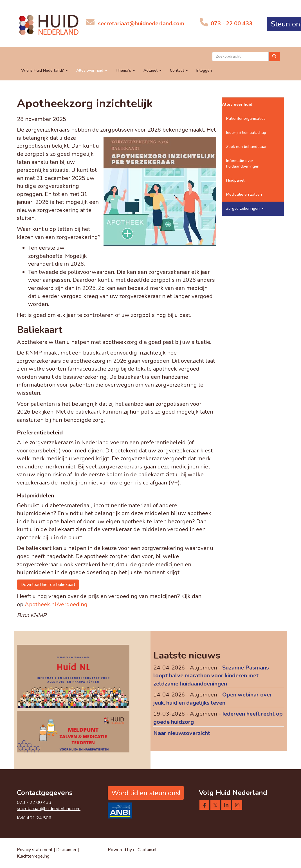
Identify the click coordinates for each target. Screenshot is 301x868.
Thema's (125, 70)
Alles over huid (92, 70)
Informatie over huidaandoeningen (243, 164)
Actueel (152, 70)
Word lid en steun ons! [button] (146, 793)
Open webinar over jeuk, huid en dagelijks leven (213, 699)
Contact (179, 70)
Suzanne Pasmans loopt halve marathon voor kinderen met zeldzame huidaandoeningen (211, 676)
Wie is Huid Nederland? (44, 70)
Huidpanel (235, 180)
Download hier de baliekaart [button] (48, 585)
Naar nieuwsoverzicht (182, 733)
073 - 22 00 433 (231, 23)
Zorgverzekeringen (245, 208)
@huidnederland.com (141, 23)
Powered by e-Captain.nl (132, 850)
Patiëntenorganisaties (246, 119)
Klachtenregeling (33, 856)
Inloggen (204, 70)
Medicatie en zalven (244, 194)
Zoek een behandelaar (246, 147)
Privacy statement (35, 850)
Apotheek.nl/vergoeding (56, 604)
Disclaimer (66, 850)
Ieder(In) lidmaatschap (246, 133)
